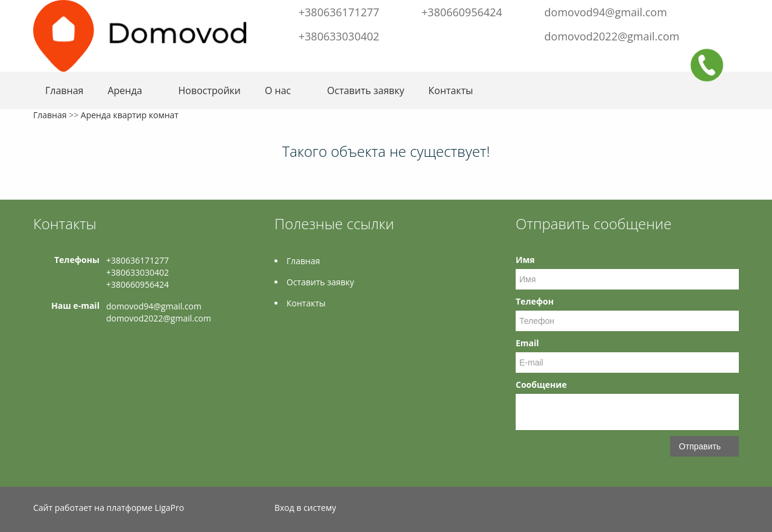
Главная (64, 90)
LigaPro (169, 508)
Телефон (535, 301)
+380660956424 (462, 12)
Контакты (451, 90)
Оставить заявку (365, 90)
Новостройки (210, 90)
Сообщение (541, 385)
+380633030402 (339, 36)
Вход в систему (305, 508)
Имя (525, 260)
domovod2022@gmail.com (612, 36)
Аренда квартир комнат (130, 115)
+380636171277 (339, 12)
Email (527, 343)
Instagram (729, 11)
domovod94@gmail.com (606, 12)
